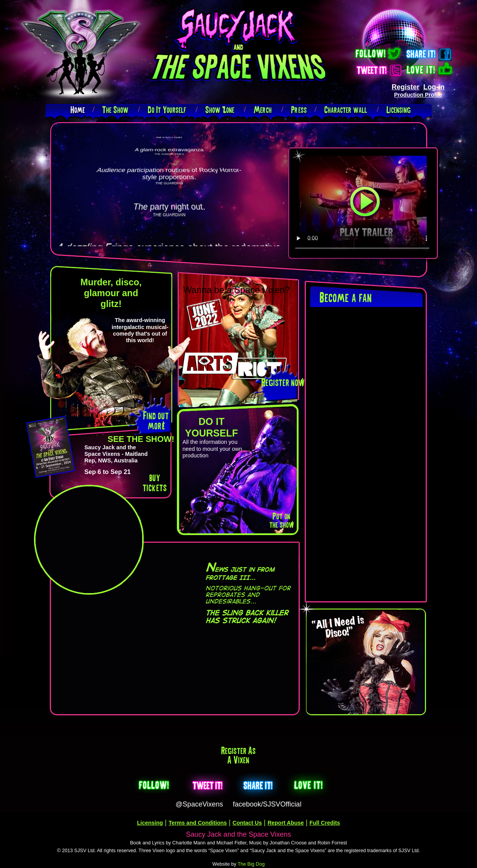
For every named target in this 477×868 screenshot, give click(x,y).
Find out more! (156, 420)
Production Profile (418, 95)
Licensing (399, 110)
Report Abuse (286, 823)
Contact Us (247, 823)
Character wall (346, 110)
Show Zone (220, 110)
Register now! (283, 382)
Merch (263, 110)
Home (78, 110)
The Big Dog (251, 864)
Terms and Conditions (198, 823)
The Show (115, 110)
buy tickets (155, 482)
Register (406, 87)
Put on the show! (281, 520)
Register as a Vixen (239, 755)
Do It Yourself (167, 110)
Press (299, 110)
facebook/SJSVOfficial (267, 804)
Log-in (434, 87)
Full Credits (325, 823)
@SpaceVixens (199, 804)
